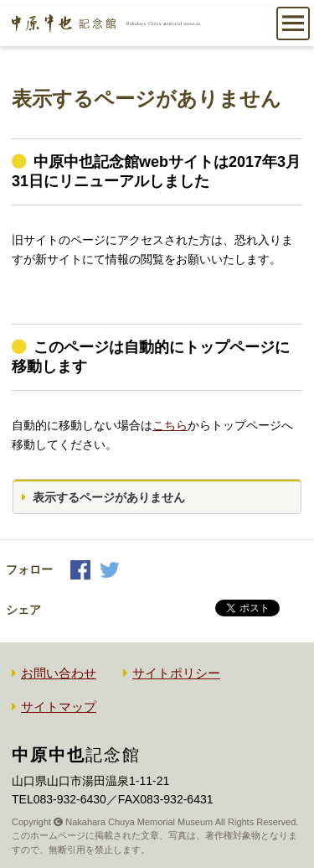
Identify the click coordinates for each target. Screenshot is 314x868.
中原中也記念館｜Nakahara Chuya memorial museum (106, 31)
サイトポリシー (176, 673)
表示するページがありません (109, 497)
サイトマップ (59, 707)
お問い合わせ (59, 673)
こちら (170, 425)
